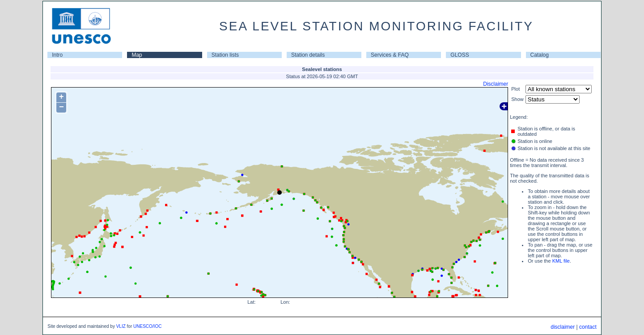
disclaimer (563, 327)
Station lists (225, 55)
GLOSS (460, 55)
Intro (57, 55)
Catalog (540, 55)
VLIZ (121, 326)
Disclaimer (496, 84)
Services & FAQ (390, 55)
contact (588, 327)
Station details (308, 55)
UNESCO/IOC (147, 326)
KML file (561, 261)
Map (137, 55)
